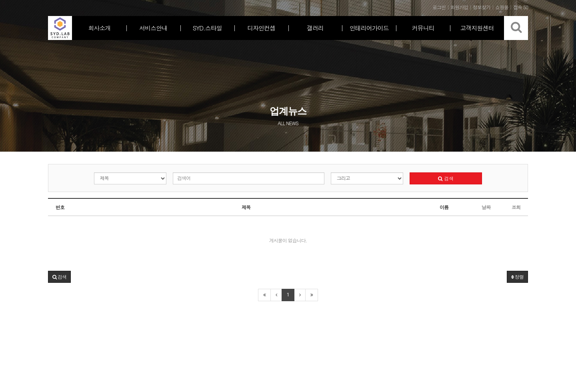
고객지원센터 (477, 28)
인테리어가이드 (369, 28)
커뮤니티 (423, 28)
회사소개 (99, 28)
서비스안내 (153, 28)
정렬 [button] (517, 277)
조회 (516, 207)
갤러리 (315, 28)
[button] (59, 277)
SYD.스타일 (207, 28)
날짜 (486, 207)
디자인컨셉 (261, 28)
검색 (446, 178)
